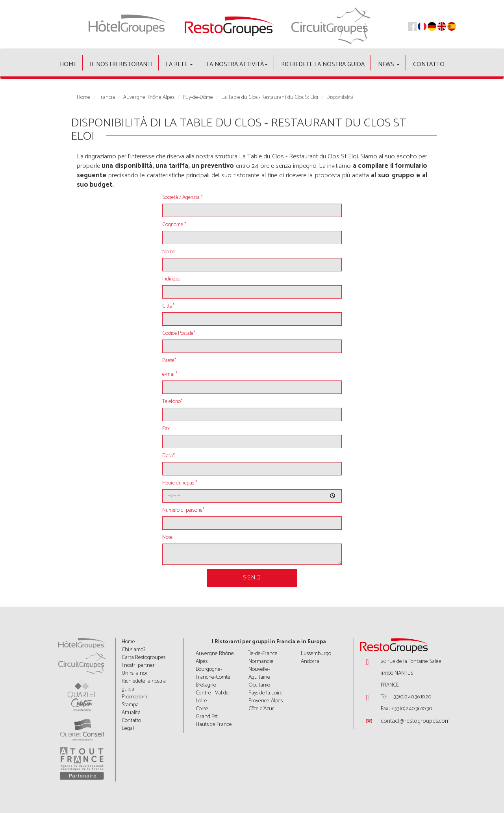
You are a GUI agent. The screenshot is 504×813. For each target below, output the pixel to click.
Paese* (169, 361)
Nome (169, 252)
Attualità (131, 713)
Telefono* (172, 402)
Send (252, 578)
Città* (168, 306)
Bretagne (206, 685)
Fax (166, 429)
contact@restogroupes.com (415, 721)
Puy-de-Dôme (198, 98)
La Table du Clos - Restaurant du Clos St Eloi (270, 98)
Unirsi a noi (134, 673)
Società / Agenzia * (183, 198)
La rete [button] (179, 64)
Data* (169, 456)
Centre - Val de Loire (212, 697)
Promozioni (134, 697)
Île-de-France (263, 654)
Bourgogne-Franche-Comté (213, 673)
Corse (202, 709)
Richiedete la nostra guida (323, 64)
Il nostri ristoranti (121, 64)
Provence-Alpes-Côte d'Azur (266, 705)
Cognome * (174, 225)
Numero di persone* (183, 510)
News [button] (389, 64)
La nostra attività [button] (237, 64)
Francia (107, 98)
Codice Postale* (179, 334)
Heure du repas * (180, 483)
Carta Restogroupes (144, 658)
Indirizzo (171, 279)
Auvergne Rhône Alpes (149, 98)
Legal (128, 729)
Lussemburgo (316, 654)
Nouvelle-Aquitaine (259, 673)
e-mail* (170, 375)
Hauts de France (214, 725)
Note (167, 538)
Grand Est (207, 717)
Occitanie (259, 685)
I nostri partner (138, 665)
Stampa (130, 705)
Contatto (429, 64)
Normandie (261, 662)
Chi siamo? (133, 650)
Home (68, 64)
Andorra (310, 662)
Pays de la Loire (266, 693)
